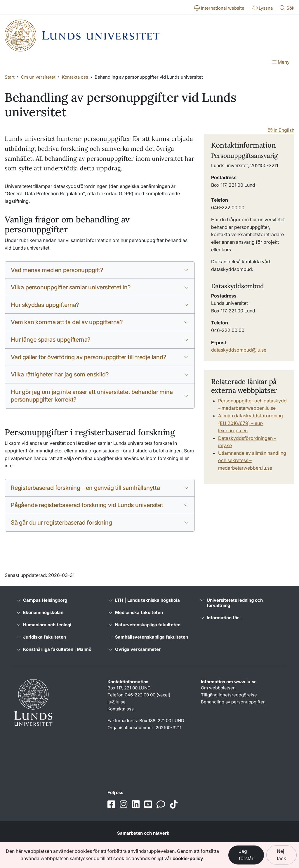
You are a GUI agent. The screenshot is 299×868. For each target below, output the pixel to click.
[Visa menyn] (281, 63)
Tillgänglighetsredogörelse (229, 695)
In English (281, 130)
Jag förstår (246, 855)
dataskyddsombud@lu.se (239, 350)
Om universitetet (38, 77)
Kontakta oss (75, 77)
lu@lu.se (117, 702)
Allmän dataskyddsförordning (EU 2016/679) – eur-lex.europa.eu (251, 423)
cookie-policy (188, 858)
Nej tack (281, 855)
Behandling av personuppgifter (233, 702)
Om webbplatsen (218, 688)
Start (10, 77)
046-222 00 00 (140, 695)
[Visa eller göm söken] (287, 8)
